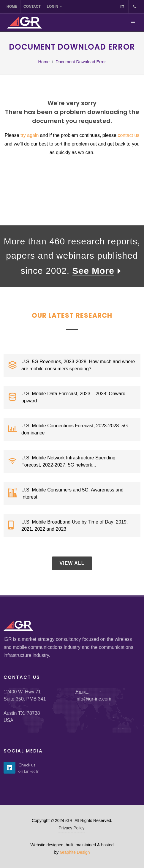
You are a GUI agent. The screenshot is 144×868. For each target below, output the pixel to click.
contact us (128, 135)
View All (72, 563)
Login (54, 7)
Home (12, 7)
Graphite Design (75, 852)
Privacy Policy (71, 828)
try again (30, 135)
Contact (32, 7)
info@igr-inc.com (94, 699)
